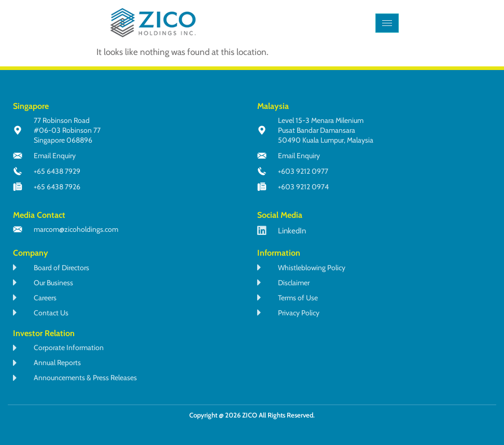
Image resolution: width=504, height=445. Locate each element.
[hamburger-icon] (387, 23)
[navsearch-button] (417, 23)
